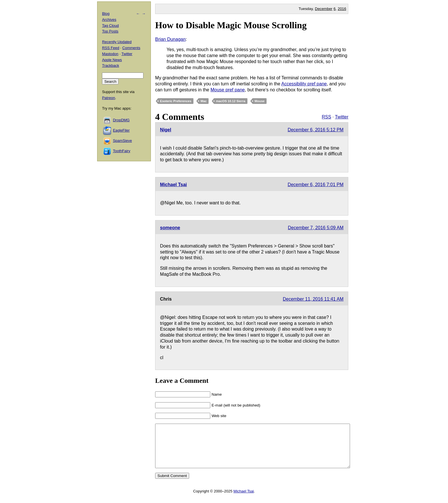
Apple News (112, 60)
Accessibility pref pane (304, 84)
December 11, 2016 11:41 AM (313, 299)
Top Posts (110, 31)
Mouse (260, 101)
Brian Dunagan (170, 39)
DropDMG (121, 120)
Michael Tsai (173, 185)
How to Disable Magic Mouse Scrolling (231, 25)
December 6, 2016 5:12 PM (316, 130)
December (324, 9)
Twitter (342, 117)
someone (170, 228)
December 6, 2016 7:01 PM (316, 185)
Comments (131, 48)
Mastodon (110, 54)
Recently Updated (117, 42)
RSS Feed (111, 48)
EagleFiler (121, 130)
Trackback (110, 66)
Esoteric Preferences (176, 101)
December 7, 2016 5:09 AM (316, 228)
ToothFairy (122, 151)
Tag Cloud (110, 26)
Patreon (109, 98)
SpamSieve (122, 141)
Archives (109, 20)
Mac (204, 101)
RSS (326, 117)
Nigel (166, 130)
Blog (106, 14)
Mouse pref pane (228, 90)
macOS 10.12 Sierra (231, 101)
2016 (342, 9)
